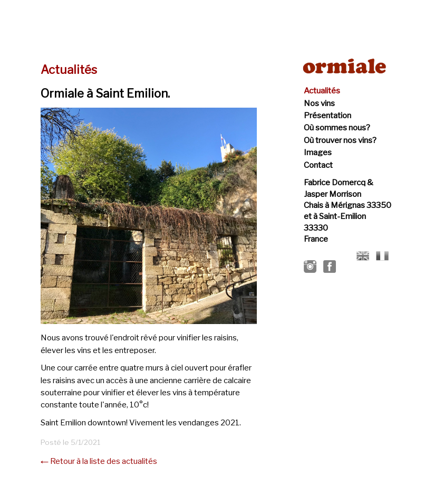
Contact (318, 165)
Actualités (322, 91)
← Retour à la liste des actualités (99, 461)
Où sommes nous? (337, 128)
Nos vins (319, 103)
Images (318, 153)
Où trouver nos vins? (340, 140)
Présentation (327, 116)
